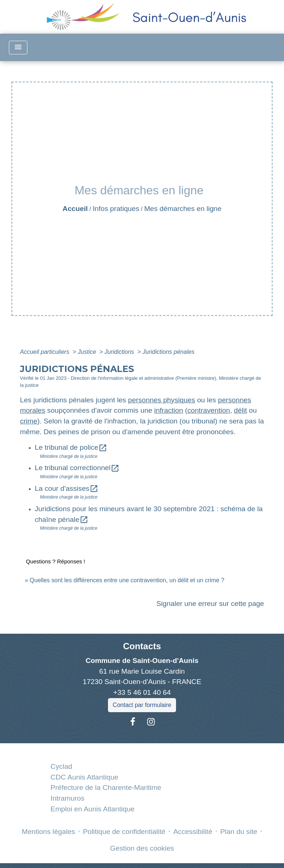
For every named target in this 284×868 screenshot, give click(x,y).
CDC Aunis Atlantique (84, 777)
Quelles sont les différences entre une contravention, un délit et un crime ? (127, 580)
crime (29, 421)
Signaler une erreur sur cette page (210, 604)
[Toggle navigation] (18, 48)
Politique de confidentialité (124, 832)
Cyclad (62, 766)
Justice (88, 352)
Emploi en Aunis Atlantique (93, 809)
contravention (209, 410)
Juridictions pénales (168, 352)
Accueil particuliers (45, 352)
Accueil (75, 209)
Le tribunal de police (71, 447)
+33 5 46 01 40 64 (142, 692)
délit (241, 410)
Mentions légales (48, 832)
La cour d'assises (67, 488)
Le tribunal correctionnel (77, 468)
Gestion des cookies (142, 848)
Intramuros (68, 798)
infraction (169, 410)
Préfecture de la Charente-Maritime (106, 787)
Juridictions (120, 352)
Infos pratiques (116, 209)
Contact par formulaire (142, 705)
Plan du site (239, 832)
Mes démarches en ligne (183, 209)
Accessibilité (193, 832)
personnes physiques (161, 400)
